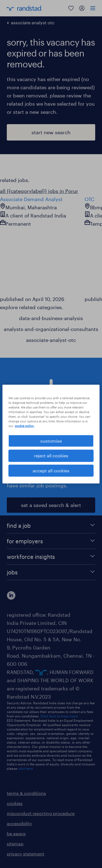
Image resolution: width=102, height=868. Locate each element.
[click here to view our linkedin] (11, 595)
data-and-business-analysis (51, 318)
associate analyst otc (33, 23)
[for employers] (51, 541)
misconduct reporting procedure (41, 813)
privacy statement (26, 854)
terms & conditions (26, 793)
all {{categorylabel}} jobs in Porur (39, 191)
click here (25, 768)
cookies (15, 803)
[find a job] (51, 526)
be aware (16, 833)
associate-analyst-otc (51, 340)
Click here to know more (59, 716)
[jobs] (51, 572)
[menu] (93, 8)
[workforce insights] (51, 557)
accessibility (19, 823)
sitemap (15, 844)
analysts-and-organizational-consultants (51, 329)
